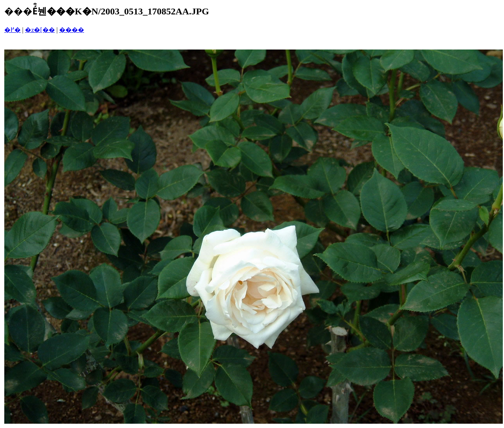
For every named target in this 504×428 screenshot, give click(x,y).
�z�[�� (40, 30)
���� (72, 30)
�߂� (12, 30)
